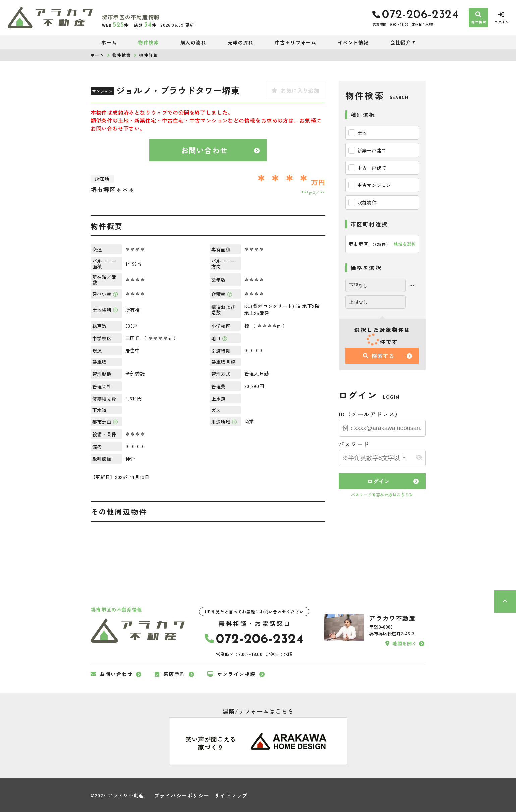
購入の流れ (193, 42)
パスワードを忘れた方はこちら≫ (382, 494)
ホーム (109, 42)
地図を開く (401, 643)
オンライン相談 (232, 674)
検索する (379, 356)
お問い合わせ (204, 150)
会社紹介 (401, 42)
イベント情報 (353, 42)
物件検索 (149, 42)
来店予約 (170, 674)
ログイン (379, 481)
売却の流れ (241, 42)
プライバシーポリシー (182, 795)
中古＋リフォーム (296, 42)
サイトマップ (231, 795)
